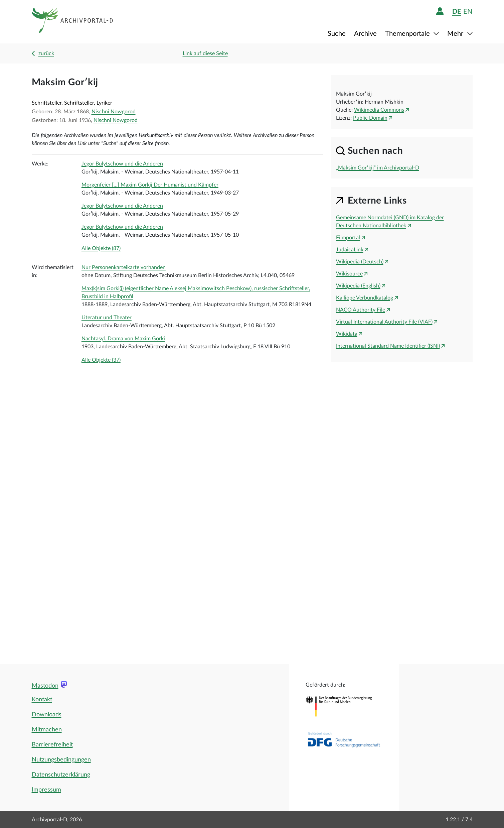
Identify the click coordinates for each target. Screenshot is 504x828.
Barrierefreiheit (52, 745)
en (468, 12)
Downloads (47, 715)
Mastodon (45, 686)
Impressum (46, 790)
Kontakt (42, 700)
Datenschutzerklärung (61, 775)
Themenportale (408, 34)
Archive (365, 34)
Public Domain (370, 118)
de (457, 12)
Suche (337, 34)
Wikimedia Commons (379, 110)
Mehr (456, 34)
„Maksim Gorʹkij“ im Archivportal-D (378, 168)
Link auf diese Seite (205, 53)
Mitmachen (47, 730)
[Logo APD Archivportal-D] (73, 22)
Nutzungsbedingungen (61, 760)
